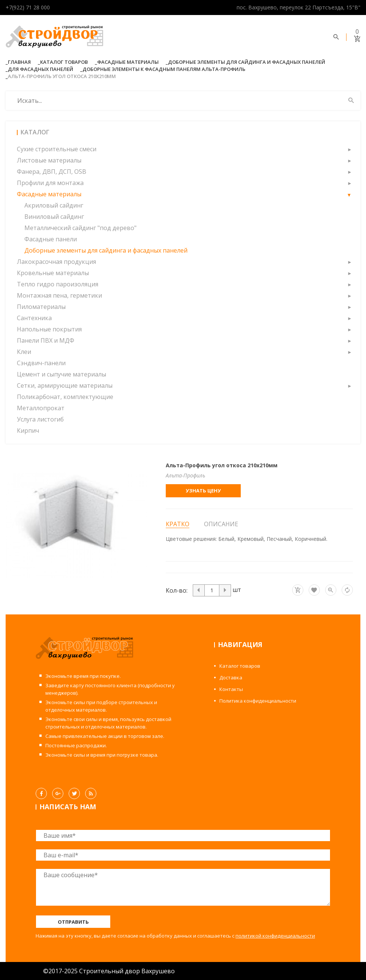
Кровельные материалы (53, 273)
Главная (19, 62)
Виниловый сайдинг (54, 217)
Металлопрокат (41, 408)
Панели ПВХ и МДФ (46, 340)
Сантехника (34, 318)
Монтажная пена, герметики (59, 295)
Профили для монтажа (50, 183)
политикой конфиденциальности (275, 936)
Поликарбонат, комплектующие (65, 397)
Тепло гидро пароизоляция (58, 284)
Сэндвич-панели (41, 363)
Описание (221, 524)
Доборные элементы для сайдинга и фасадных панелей (247, 62)
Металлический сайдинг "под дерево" (80, 228)
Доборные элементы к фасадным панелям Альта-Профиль (164, 69)
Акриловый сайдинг (54, 205)
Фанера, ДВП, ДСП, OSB (52, 172)
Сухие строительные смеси (57, 149)
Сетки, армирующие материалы (65, 385)
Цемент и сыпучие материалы (61, 374)
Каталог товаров (64, 62)
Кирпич (28, 431)
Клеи (24, 352)
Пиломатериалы (41, 307)
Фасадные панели (51, 239)
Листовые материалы (49, 160)
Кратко (178, 524)
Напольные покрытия (49, 329)
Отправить (73, 922)
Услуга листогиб (40, 419)
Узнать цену (203, 491)
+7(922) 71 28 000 (28, 7)
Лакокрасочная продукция (56, 262)
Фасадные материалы (128, 62)
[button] (349, 149)
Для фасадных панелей (40, 69)
